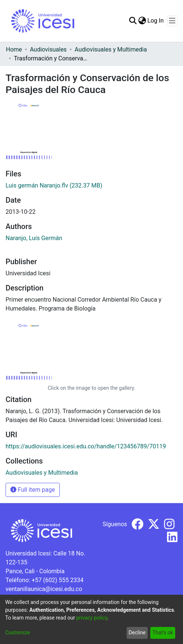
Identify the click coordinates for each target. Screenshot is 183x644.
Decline (137, 633)
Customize (17, 633)
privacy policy (92, 618)
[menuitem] (142, 21)
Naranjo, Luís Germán (34, 238)
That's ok (163, 633)
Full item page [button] (33, 490)
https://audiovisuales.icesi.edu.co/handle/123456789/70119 (86, 446)
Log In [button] (156, 21)
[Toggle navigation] (172, 21)
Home (14, 49)
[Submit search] (133, 21)
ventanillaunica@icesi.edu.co (44, 589)
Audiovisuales (48, 49)
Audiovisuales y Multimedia (111, 49)
